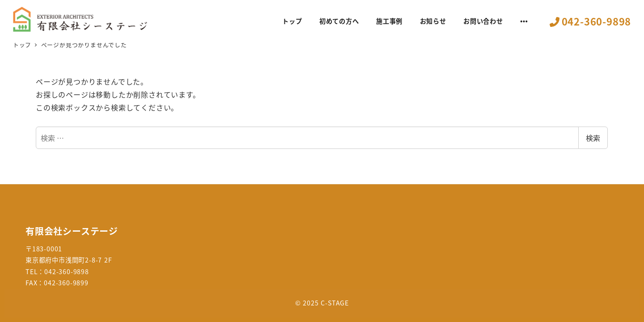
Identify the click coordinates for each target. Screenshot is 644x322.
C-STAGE (335, 303)
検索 (593, 138)
